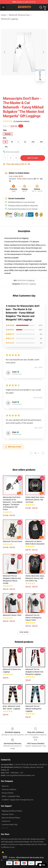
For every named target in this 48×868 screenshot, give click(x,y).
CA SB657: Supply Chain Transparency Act (18, 800)
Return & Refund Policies (11, 818)
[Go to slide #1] (18, 88)
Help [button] (42, 865)
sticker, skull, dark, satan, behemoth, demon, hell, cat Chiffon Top (35, 578)
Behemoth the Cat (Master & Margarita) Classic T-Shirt (33, 618)
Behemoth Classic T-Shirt (12, 615)
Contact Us (6, 821)
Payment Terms (8, 814)
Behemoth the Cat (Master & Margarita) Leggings (33, 709)
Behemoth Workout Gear (19, 15)
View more (24, 632)
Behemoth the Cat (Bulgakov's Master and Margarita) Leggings (34, 672)
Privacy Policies (8, 793)
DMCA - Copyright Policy (11, 796)
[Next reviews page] (43, 453)
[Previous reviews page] (31, 453)
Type (5, 130)
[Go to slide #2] (30, 88)
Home (4, 15)
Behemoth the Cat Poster (13, 541)
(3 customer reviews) (21, 121)
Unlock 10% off (5, 857)
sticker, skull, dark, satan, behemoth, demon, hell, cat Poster (35, 500)
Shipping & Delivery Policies (12, 811)
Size (5, 138)
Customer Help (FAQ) (10, 825)
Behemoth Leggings (10, 19)
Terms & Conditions (9, 789)
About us (5, 786)
